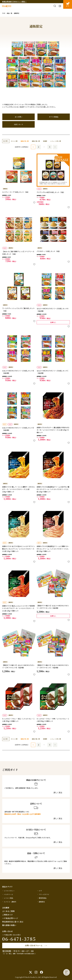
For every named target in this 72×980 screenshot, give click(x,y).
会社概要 (6, 908)
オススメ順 (14, 141)
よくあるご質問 (8, 911)
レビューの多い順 (56, 141)
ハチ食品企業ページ (10, 918)
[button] (55, 147)
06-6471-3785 (19, 939)
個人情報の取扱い (9, 925)
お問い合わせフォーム (34, 945)
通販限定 (42, 902)
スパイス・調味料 (10, 902)
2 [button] (39, 147)
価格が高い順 (36, 141)
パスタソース (8, 894)
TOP (4, 13)
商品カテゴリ (7, 887)
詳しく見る (58, 793)
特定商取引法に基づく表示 (13, 922)
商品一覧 (10, 13)
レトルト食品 (8, 898)
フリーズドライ (44, 894)
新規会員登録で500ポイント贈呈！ (14, 2)
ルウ (40, 891)
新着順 (45, 141)
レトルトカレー (9, 891)
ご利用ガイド (7, 915)
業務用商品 (43, 898)
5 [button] (50, 147)
